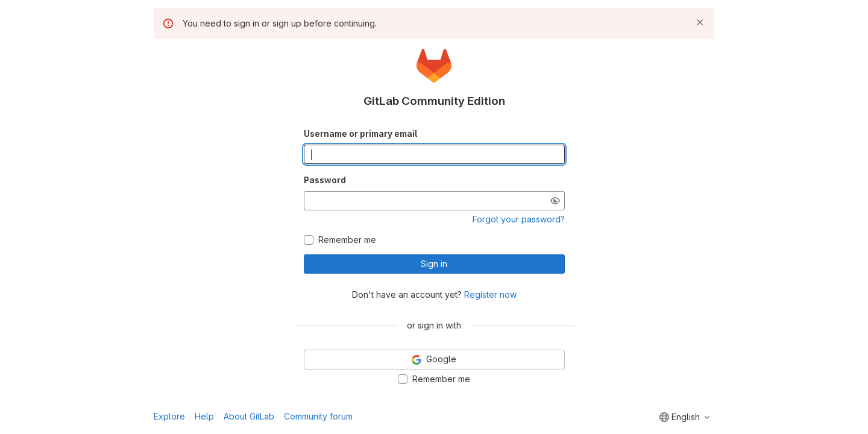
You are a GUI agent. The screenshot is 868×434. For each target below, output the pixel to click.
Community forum (318, 416)
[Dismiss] (700, 22)
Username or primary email (360, 134)
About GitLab (249, 416)
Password (325, 180)
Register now (490, 294)
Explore (169, 416)
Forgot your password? (519, 219)
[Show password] (555, 201)
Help (204, 416)
